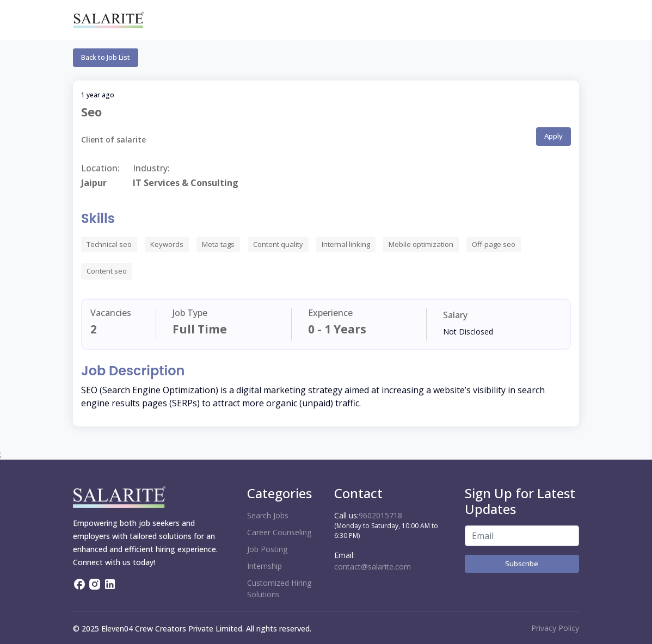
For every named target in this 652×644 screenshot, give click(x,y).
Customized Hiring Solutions (279, 589)
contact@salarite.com (373, 566)
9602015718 (380, 515)
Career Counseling (279, 532)
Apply (553, 136)
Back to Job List (106, 57)
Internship (265, 566)
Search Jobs (268, 515)
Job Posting (267, 549)
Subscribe (522, 563)
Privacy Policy (555, 628)
